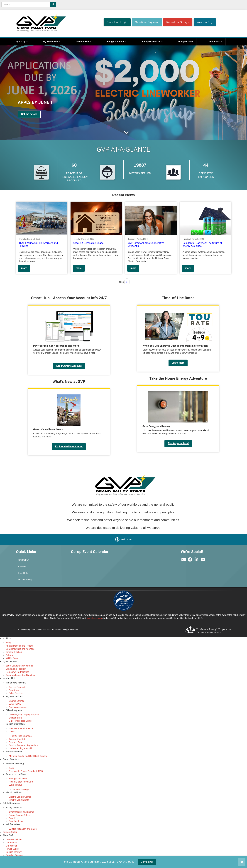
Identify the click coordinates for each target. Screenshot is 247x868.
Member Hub (83, 42)
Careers (22, 567)
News (9, 643)
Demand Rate (16, 742)
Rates (12, 732)
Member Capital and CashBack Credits (28, 756)
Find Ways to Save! (178, 443)
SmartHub (14, 690)
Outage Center (186, 42)
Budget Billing (16, 718)
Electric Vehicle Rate (19, 800)
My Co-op (22, 42)
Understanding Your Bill (20, 748)
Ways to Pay (15, 704)
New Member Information (21, 728)
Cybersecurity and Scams (21, 812)
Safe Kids (14, 818)
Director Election (14, 652)
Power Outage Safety (19, 815)
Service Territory (14, 852)
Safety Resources (152, 42)
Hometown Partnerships (17, 672)
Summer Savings (21, 789)
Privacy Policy (25, 580)
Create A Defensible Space (88, 243)
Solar (11, 768)
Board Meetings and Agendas (20, 649)
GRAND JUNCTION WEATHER (151, 561)
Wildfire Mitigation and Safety (23, 829)
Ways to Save (16, 785)
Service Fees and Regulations (23, 745)
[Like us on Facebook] (190, 560)
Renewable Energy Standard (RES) (26, 771)
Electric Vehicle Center (20, 797)
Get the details (29, 114)
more (24, 268)
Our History (11, 843)
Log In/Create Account (69, 366)
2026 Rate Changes (22, 736)
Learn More (178, 363)
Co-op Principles (14, 840)
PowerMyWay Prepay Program (24, 715)
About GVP (215, 42)
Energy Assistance (18, 707)
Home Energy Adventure (21, 782)
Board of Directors (15, 855)
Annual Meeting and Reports (20, 646)
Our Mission (12, 846)
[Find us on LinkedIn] (197, 560)
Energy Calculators (18, 779)
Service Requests (17, 687)
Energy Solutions (116, 42)
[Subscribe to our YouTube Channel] (203, 560)
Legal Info (23, 573)
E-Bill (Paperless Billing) (21, 721)
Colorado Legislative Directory (20, 675)
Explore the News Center (69, 447)
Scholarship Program (16, 669)
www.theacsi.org (95, 618)
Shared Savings (17, 701)
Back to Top (126, 539)
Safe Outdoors (16, 821)
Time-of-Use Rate (17, 739)
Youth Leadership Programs (19, 666)
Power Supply (12, 849)
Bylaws (9, 655)
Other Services (16, 693)
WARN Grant (12, 658)
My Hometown (52, 42)
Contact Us (147, 862)
